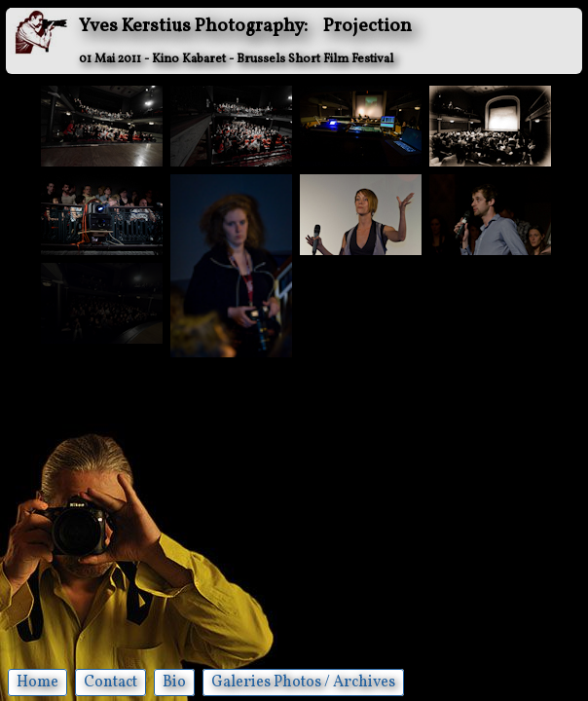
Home (37, 683)
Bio (174, 683)
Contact (110, 683)
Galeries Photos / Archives (303, 683)
